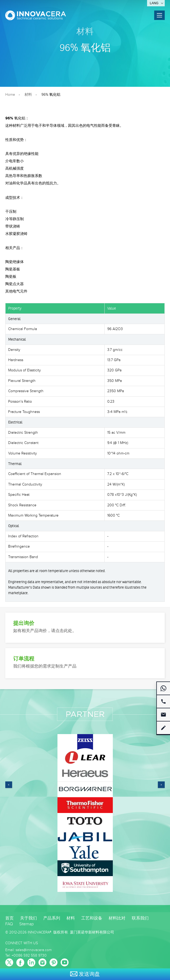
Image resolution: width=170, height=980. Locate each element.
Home (10, 95)
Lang (154, 3)
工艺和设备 (92, 918)
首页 (9, 918)
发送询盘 (85, 974)
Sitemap (26, 924)
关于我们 (28, 918)
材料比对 (117, 918)
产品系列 (52, 918)
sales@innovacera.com (34, 950)
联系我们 (140, 918)
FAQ (9, 924)
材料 (85, 31)
